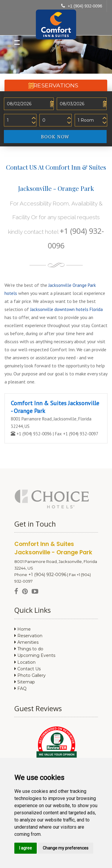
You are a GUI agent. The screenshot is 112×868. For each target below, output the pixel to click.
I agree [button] (26, 848)
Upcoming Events (35, 655)
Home (23, 629)
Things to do (29, 649)
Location (25, 662)
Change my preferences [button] (66, 848)
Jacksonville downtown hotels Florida (66, 309)
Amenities (26, 642)
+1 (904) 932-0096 (85, 6)
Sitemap (25, 682)
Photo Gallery (30, 675)
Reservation (28, 636)
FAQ (20, 688)
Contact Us (27, 669)
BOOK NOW (74, 136)
